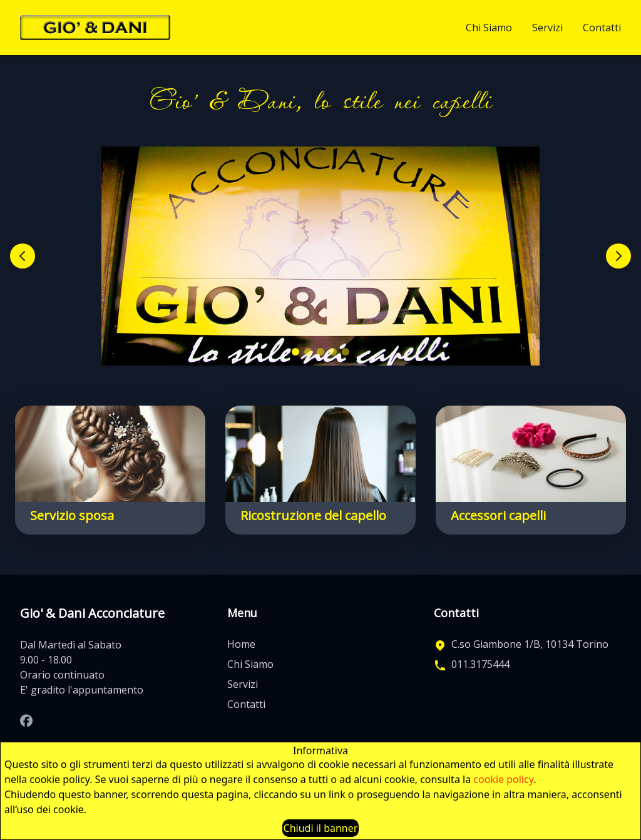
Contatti (602, 28)
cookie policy (503, 779)
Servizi (547, 28)
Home (241, 644)
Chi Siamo (489, 28)
